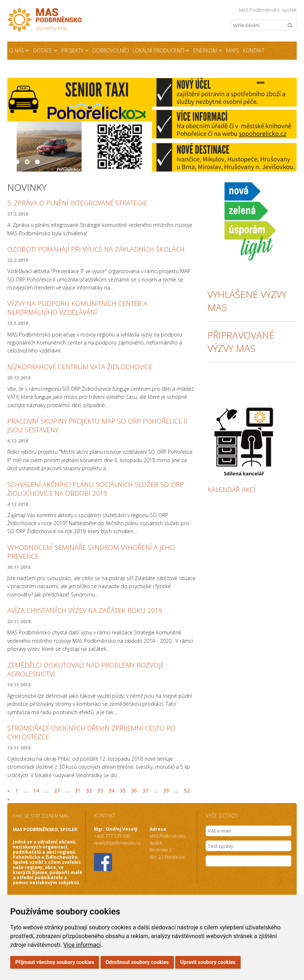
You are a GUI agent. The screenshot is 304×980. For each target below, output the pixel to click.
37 (145, 790)
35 (123, 790)
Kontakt (254, 50)
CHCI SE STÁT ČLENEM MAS (40, 816)
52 (187, 790)
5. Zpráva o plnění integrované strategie (77, 203)
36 (134, 790)
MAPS (233, 50)
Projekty (72, 50)
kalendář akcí (232, 489)
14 (36, 790)
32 (89, 790)
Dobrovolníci (111, 50)
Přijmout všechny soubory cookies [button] (55, 962)
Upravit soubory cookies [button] (208, 962)
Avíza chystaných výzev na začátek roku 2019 (85, 610)
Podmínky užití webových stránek (137, 69)
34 (111, 790)
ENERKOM (205, 50)
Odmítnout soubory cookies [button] (137, 962)
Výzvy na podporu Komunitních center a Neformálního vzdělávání (77, 308)
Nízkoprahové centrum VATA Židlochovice (80, 367)
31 (78, 790)
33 (100, 790)
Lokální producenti (158, 50)
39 (166, 790)
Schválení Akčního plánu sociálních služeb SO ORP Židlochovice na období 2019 (96, 489)
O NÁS (17, 50)
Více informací (82, 945)
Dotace (43, 50)
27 (57, 790)
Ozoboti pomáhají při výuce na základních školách (96, 249)
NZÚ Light (76, 69)
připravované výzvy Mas (241, 342)
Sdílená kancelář (32, 69)
